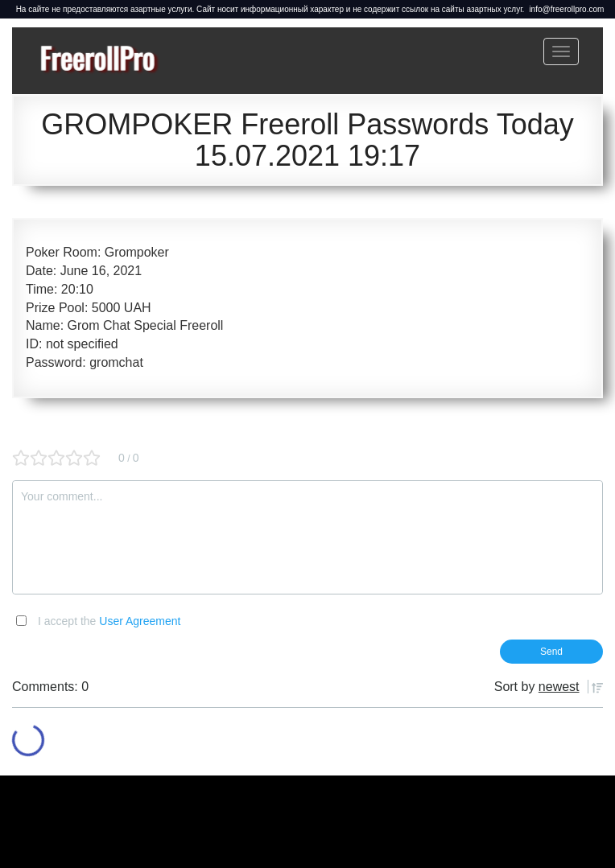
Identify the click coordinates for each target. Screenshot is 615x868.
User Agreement (140, 621)
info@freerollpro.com (566, 9)
